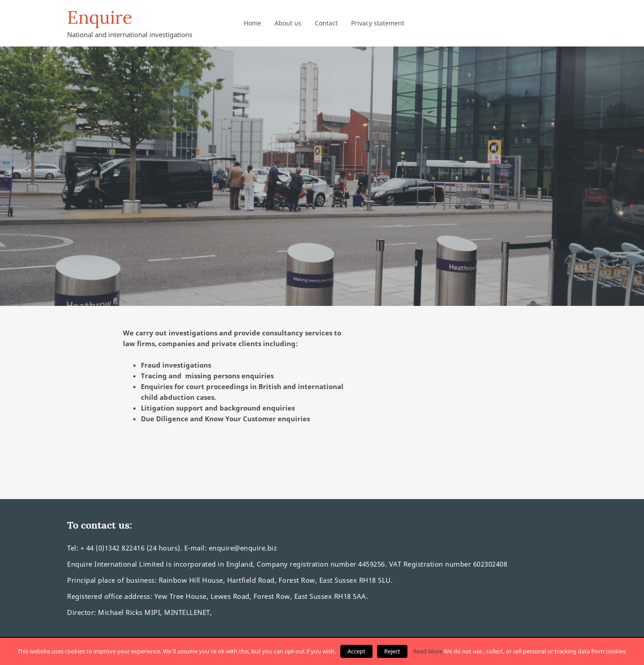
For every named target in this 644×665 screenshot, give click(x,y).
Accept (356, 651)
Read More (428, 651)
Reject (392, 651)
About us (288, 23)
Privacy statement (378, 23)
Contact (326, 23)
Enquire (100, 18)
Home (252, 23)
